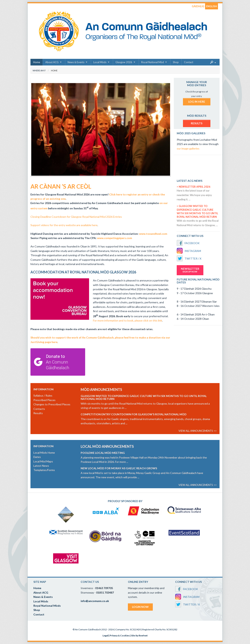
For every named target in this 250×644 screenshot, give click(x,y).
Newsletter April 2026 (195, 187)
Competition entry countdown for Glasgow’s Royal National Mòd (134, 414)
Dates (37, 457)
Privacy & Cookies (120, 635)
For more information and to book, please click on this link (128, 320)
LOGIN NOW (140, 607)
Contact (189, 62)
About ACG (52, 62)
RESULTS (197, 123)
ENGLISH (212, 6)
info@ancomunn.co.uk (95, 601)
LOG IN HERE (197, 102)
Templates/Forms (44, 470)
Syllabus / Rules (43, 395)
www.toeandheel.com (153, 234)
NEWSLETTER (190, 270)
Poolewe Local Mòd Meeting (103, 453)
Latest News (41, 466)
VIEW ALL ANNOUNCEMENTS (196, 431)
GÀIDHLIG (198, 6)
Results (38, 413)
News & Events (76, 62)
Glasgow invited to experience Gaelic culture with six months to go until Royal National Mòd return (144, 397)
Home (37, 62)
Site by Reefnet (139, 635)
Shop (176, 62)
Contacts (39, 409)
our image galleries (188, 148)
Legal (105, 635)
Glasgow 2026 (124, 62)
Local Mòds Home (44, 453)
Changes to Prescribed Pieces (52, 404)
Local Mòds (100, 62)
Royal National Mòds (47, 606)
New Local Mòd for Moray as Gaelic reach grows (119, 468)
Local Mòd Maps (43, 461)
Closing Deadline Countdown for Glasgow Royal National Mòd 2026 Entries (76, 217)
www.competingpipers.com (115, 238)
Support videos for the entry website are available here (64, 225)
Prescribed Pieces (44, 400)
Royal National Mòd (153, 62)
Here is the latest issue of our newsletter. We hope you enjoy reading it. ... (194, 195)
